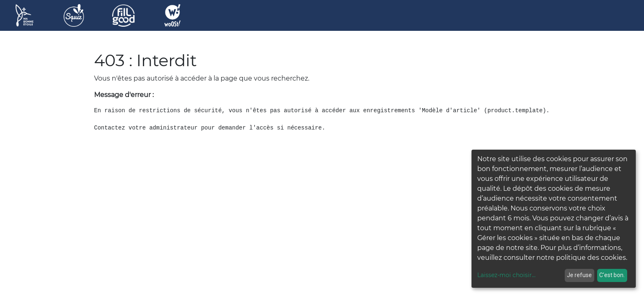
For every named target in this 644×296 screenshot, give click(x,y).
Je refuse (579, 275)
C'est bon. (612, 275)
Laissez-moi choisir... (506, 275)
